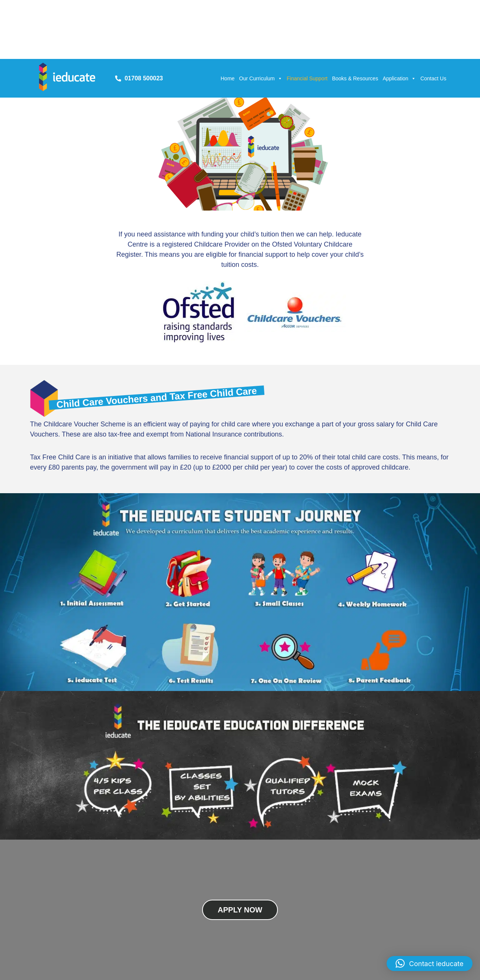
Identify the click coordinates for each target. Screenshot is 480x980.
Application (399, 78)
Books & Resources (355, 78)
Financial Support (307, 78)
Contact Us (433, 78)
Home (227, 78)
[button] (430, 963)
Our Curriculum (261, 78)
